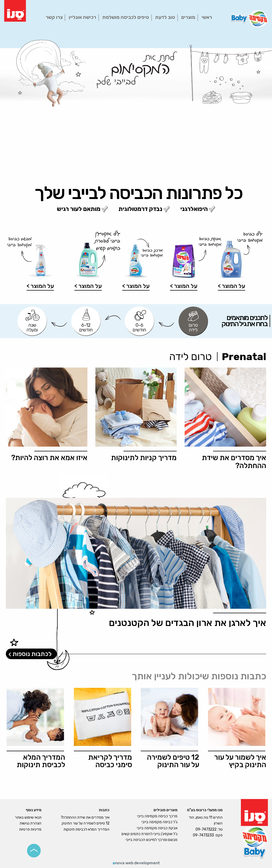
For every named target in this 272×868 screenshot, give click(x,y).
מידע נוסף (34, 810)
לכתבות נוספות (32, 654)
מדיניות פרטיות (30, 829)
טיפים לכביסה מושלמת (126, 17)
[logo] (15, 10)
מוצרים (188, 17)
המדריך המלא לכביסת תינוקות (86, 829)
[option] (136, 111)
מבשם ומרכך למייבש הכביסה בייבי (152, 840)
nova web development (136, 863)
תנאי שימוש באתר (28, 817)
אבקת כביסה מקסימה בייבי (157, 828)
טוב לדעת (165, 17)
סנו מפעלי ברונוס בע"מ (205, 810)
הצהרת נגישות (31, 823)
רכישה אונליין (82, 17)
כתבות (104, 810)
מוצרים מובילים (165, 810)
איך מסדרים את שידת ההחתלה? (85, 817)
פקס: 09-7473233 (208, 835)
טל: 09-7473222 (209, 829)
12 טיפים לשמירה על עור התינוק (86, 823)
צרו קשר (54, 17)
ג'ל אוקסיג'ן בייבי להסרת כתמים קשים (149, 834)
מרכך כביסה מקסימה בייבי (157, 816)
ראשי (207, 17)
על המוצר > (231, 286)
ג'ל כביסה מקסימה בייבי (160, 822)
